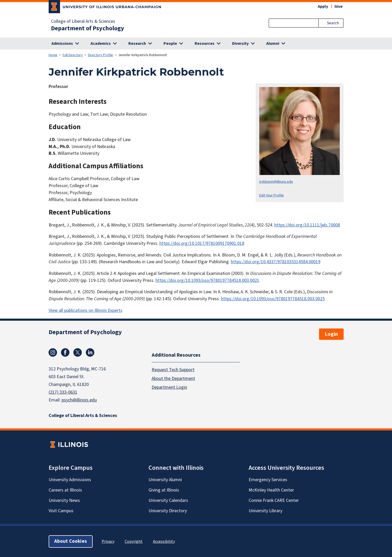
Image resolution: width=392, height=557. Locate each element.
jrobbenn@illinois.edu (276, 182)
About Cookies (71, 541)
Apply (323, 6)
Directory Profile (101, 55)
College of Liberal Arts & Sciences (83, 21)
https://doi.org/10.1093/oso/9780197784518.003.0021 (207, 280)
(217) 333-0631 (63, 392)
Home (53, 55)
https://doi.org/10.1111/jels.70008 (307, 225)
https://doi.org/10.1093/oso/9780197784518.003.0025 (273, 299)
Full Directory (73, 55)
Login (331, 334)
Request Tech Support (173, 370)
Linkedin (90, 353)
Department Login (169, 387)
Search (333, 23)
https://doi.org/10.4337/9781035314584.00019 (276, 262)
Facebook (65, 353)
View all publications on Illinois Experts (86, 310)
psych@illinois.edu (79, 400)
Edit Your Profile (272, 195)
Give (338, 6)
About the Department (173, 379)
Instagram (53, 353)
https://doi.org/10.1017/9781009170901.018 (202, 243)
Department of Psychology (88, 28)
